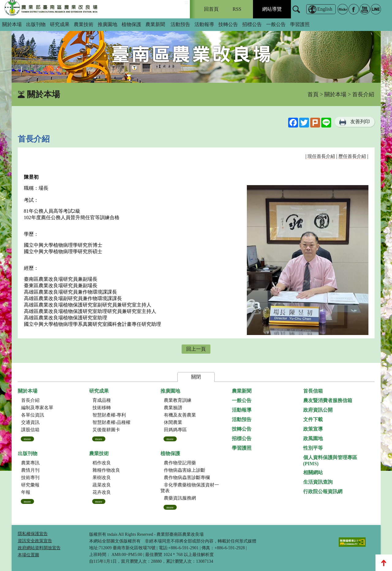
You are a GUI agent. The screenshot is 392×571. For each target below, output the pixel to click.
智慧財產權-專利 (109, 415)
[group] (196, 51)
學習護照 (300, 24)
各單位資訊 (33, 415)
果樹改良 (102, 478)
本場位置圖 (28, 555)
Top (384, 563)
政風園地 (313, 438)
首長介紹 (30, 400)
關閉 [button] (196, 377)
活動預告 (180, 24)
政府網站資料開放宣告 (39, 548)
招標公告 (252, 24)
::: (187, 2)
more (27, 439)
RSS (237, 9)
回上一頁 (196, 349)
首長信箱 (313, 391)
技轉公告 (228, 24)
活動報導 (204, 24)
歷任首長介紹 (352, 156)
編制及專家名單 (37, 408)
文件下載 (313, 419)
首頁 (313, 94)
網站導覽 (272, 9)
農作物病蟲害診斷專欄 (187, 478)
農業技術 (84, 24)
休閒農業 (173, 422)
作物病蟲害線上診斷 (185, 470)
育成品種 (102, 400)
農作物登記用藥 (180, 463)
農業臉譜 (173, 408)
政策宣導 (313, 429)
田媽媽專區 (175, 430)
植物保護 (131, 24)
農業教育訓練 (178, 400)
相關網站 (313, 472)
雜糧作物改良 (106, 470)
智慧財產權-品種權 (112, 422)
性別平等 (313, 448)
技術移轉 (102, 408)
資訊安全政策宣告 (35, 541)
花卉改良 (102, 492)
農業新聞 (155, 24)
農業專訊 (30, 463)
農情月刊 (30, 470)
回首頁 (211, 9)
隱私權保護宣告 (33, 534)
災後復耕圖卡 (106, 430)
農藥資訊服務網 (180, 498)
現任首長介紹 (321, 156)
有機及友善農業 (180, 415)
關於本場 (12, 24)
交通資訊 (30, 422)
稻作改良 (102, 463)
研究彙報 (30, 485)
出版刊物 (36, 24)
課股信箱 (30, 430)
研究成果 (60, 24)
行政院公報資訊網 (323, 491)
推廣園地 (107, 24)
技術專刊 (30, 478)
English (325, 9)
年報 (26, 492)
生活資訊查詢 (318, 482)
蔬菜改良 (102, 485)
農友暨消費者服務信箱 (328, 400)
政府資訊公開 (318, 410)
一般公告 (276, 24)
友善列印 (360, 122)
